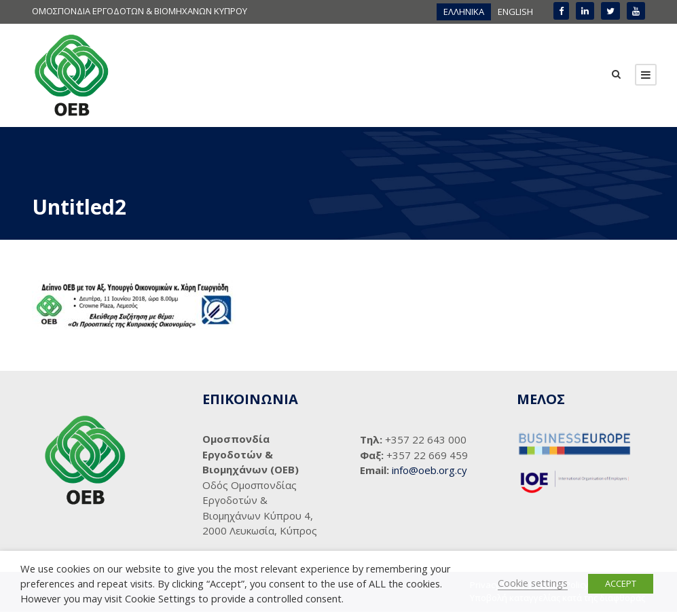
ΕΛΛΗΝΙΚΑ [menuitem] (464, 12)
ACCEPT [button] (621, 583)
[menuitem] (464, 12)
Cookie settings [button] (533, 583)
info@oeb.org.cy (429, 470)
